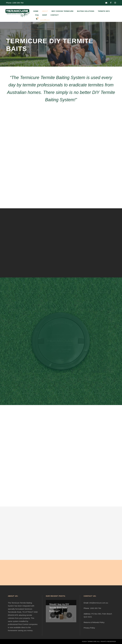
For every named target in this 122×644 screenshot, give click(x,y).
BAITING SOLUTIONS (86, 11)
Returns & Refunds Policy (94, 622)
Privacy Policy (89, 628)
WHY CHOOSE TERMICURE (63, 11)
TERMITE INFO (104, 11)
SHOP (45, 15)
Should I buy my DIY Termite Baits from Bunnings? (59, 608)
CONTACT (55, 15)
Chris (54, 618)
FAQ (37, 15)
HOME (36, 11)
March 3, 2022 (57, 615)
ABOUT (45, 11)
